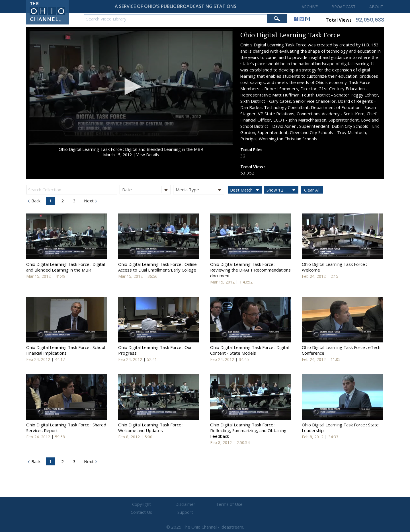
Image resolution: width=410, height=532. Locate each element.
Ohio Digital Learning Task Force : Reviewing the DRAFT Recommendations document (250, 270)
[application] (131, 87)
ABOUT (376, 7)
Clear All (312, 190)
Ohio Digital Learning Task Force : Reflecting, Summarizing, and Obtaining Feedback (248, 430)
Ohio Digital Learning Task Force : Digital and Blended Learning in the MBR (131, 149)
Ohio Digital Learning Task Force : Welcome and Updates (151, 428)
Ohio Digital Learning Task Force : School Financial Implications (66, 350)
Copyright (137, 504)
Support (273, 504)
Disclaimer (171, 504)
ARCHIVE (310, 7)
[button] (131, 87)
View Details (148, 155)
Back (35, 201)
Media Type (200, 190)
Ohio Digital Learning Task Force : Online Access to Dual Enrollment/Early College (157, 267)
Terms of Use (205, 504)
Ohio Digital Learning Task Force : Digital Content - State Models (249, 350)
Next (88, 201)
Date (146, 190)
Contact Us (239, 504)
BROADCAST (344, 7)
